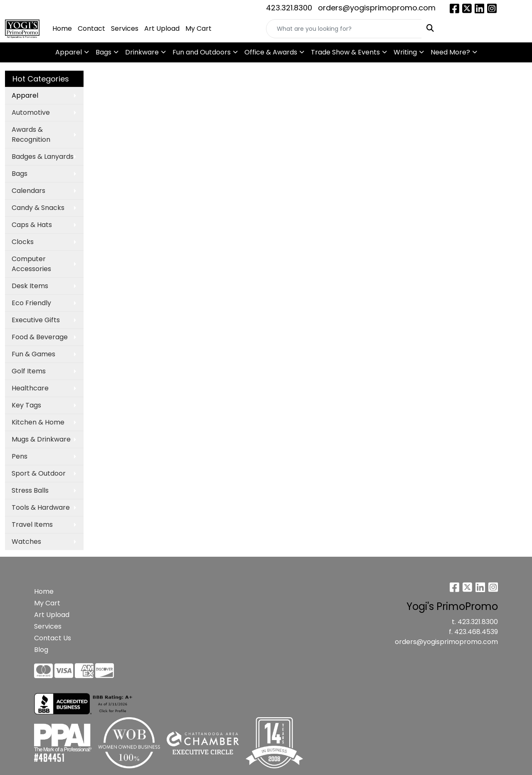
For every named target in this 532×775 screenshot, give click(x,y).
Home (62, 28)
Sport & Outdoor (39, 473)
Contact (91, 28)
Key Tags (26, 405)
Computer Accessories (31, 264)
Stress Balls (30, 490)
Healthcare (30, 388)
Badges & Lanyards (43, 157)
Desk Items (30, 286)
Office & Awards (271, 52)
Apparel (69, 52)
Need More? (450, 52)
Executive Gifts (36, 320)
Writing (405, 52)
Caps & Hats (32, 225)
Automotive (31, 112)
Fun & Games (33, 354)
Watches (26, 542)
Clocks (23, 242)
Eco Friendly (31, 303)
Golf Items (29, 371)
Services (125, 28)
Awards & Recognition (31, 135)
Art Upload (162, 28)
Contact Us (53, 638)
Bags (103, 52)
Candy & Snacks (38, 208)
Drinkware (142, 52)
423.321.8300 (289, 8)
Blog (41, 650)
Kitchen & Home (38, 422)
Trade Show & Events (345, 52)
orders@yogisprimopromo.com (377, 8)
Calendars (28, 191)
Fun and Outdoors (202, 52)
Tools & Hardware (41, 507)
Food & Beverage (40, 337)
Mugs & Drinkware (41, 439)
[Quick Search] (344, 29)
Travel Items (32, 524)
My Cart (198, 28)
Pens (20, 456)
